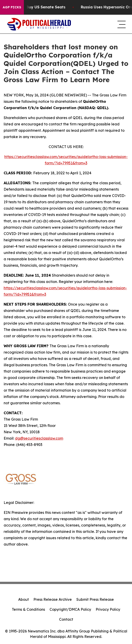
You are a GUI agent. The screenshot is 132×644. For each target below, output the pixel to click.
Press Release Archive (53, 599)
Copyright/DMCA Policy (70, 609)
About (24, 599)
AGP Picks (12, 7)
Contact (66, 619)
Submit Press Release (95, 599)
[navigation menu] (121, 24)
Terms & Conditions (28, 609)
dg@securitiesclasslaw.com (39, 438)
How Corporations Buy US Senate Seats (40, 7)
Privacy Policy (108, 609)
